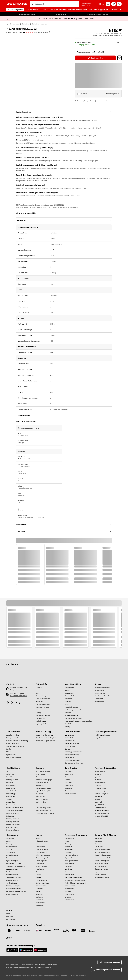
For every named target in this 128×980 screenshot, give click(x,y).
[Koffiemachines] (41, 847)
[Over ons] (68, 701)
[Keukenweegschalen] (42, 883)
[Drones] (67, 780)
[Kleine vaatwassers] (12, 894)
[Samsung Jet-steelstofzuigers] (16, 866)
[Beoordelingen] (29, 32)
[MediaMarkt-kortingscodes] (74, 718)
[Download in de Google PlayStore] (46, 738)
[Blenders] (39, 891)
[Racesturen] (98, 841)
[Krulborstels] (69, 849)
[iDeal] (39, 931)
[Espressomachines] (42, 852)
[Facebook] (8, 702)
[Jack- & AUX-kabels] (12, 827)
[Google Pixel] (98, 796)
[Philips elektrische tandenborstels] (76, 883)
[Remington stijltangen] (72, 855)
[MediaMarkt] (17, 4)
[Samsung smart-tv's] (13, 819)
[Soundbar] (9, 799)
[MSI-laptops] (40, 794)
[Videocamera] (69, 788)
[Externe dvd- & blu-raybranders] (46, 813)
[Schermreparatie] (100, 693)
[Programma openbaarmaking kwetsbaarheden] (19, 967)
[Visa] (65, 931)
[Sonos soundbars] (12, 805)
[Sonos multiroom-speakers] (15, 810)
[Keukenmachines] (41, 886)
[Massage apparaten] (71, 861)
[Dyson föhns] (69, 866)
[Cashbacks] (69, 699)
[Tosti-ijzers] (39, 900)
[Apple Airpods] (11, 785)
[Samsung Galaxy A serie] (102, 813)
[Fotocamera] (69, 771)
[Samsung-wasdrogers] (13, 886)
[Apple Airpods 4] (11, 788)
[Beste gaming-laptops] (72, 743)
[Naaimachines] (11, 858)
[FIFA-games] (98, 838)
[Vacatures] (68, 713)
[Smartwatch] (98, 799)
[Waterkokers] (40, 869)
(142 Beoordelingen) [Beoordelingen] (42, 32)
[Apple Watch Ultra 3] (101, 805)
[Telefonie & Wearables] (43, 704)
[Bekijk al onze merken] (101, 738)
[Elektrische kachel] (12, 847)
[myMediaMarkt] (70, 688)
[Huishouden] (40, 701)
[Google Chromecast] (13, 813)
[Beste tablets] (69, 738)
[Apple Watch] (98, 802)
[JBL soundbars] (11, 802)
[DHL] (18, 931)
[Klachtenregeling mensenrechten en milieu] (78, 721)
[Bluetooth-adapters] (13, 830)
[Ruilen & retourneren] (13, 743)
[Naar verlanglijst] (114, 4)
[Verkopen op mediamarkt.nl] (74, 710)
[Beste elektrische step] (72, 755)
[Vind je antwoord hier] (17, 690)
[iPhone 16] (98, 785)
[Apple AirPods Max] (12, 791)
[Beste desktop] (70, 757)
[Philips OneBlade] (70, 886)
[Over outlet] (10, 916)
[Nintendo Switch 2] (100, 875)
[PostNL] (10, 931)
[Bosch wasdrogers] (12, 880)
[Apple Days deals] (41, 724)
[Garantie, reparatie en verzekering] (17, 741)
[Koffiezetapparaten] (42, 849)
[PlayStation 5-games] (101, 866)
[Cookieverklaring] (40, 964)
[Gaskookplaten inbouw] (14, 889)
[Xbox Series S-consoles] (102, 877)
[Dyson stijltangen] (71, 858)
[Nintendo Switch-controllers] (103, 858)
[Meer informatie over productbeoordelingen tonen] (50, 32)
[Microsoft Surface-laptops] (44, 780)
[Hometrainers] (69, 900)
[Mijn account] (108, 4)
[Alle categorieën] (15, 10)
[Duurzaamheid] (70, 693)
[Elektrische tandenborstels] (73, 877)
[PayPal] (48, 931)
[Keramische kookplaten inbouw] (16, 891)
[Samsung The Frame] (13, 822)
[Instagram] (12, 702)
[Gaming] (38, 713)
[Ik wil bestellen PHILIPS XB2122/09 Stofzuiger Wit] (95, 58)
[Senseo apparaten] (42, 861)
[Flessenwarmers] (70, 872)
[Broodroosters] (40, 903)
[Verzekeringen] (99, 690)
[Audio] (38, 693)
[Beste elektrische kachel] (73, 760)
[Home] (8, 24)
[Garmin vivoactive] (100, 808)
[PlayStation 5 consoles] (102, 863)
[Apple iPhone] (99, 777)
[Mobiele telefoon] (100, 771)
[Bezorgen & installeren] (13, 738)
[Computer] (39, 688)
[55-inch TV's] (10, 774)
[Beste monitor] (70, 735)
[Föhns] (67, 841)
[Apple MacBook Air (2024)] (44, 791)
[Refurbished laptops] (42, 782)
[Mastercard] (74, 931)
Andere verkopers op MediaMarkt (89, 52)
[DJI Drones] (68, 782)
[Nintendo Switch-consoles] (103, 855)
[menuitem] (28, 10)
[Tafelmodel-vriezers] (42, 880)
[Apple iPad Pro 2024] (42, 799)
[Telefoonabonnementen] (102, 688)
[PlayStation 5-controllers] (102, 849)
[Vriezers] (38, 877)
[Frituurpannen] (40, 844)
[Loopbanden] (69, 897)
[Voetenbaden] (69, 875)
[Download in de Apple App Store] (46, 741)
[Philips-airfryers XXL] (42, 841)
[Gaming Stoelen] (100, 844)
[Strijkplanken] (10, 852)
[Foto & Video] (40, 710)
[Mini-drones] (69, 785)
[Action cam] (68, 777)
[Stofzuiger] (10, 844)
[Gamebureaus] (99, 847)
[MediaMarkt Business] (72, 696)
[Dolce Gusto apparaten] (43, 855)
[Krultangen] (69, 847)
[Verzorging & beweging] (43, 715)
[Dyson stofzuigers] (12, 861)
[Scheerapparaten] (71, 844)
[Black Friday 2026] (41, 721)
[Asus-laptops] (40, 785)
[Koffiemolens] (40, 863)
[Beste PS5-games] (71, 746)
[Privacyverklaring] (52, 964)
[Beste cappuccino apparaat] (74, 752)
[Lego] (96, 872)
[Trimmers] (68, 891)
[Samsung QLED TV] (12, 780)
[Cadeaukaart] (99, 699)
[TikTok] (20, 702)
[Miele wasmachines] (12, 875)
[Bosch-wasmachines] (13, 872)
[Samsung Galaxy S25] (101, 794)
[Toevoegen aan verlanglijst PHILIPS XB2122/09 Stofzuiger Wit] (119, 58)
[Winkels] (68, 690)
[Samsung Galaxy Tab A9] (43, 808)
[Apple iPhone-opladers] (102, 810)
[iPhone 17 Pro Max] (100, 782)
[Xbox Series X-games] (101, 869)
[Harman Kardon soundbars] (15, 808)
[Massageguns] (70, 863)
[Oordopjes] (10, 782)
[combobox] (56, 4)
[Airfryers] (38, 838)
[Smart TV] (9, 777)
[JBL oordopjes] (11, 796)
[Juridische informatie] (71, 707)
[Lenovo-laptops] (41, 774)
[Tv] (37, 690)
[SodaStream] (40, 905)
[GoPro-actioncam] (71, 794)
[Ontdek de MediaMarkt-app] (44, 735)
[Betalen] (9, 749)
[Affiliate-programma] (71, 715)
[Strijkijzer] (9, 849)
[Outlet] (67, 704)
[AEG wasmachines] (12, 869)
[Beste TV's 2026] (70, 741)
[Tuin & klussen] (40, 718)
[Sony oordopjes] (11, 794)
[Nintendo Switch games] (102, 861)
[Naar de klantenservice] (14, 757)
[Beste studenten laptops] (43, 771)
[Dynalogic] (27, 931)
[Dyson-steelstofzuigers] (14, 863)
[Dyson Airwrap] (70, 838)
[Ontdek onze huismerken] (102, 735)
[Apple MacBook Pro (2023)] (44, 810)
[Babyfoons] (69, 869)
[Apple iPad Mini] (40, 796)
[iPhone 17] (98, 780)
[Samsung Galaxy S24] (101, 816)
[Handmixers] (39, 894)
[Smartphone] (98, 774)
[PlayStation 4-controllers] (102, 852)
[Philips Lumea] (69, 894)
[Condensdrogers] (12, 883)
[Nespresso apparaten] (43, 858)
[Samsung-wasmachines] (14, 877)
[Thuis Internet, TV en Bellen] (103, 696)
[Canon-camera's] (70, 774)
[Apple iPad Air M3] (41, 802)
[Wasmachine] (10, 838)
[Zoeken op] (32, 4)
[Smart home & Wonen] (42, 707)
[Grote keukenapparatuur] (44, 699)
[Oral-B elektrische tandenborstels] (76, 880)
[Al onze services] (100, 701)
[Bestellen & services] (13, 735)
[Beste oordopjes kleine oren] (74, 763)
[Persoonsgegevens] (28, 964)
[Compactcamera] (70, 791)
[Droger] (9, 841)
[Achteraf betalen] (92, 931)
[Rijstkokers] (39, 897)
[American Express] (83, 931)
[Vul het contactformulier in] (18, 696)
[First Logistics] (10, 938)
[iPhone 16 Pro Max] (100, 788)
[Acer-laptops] (40, 805)
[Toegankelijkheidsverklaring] (43, 967)
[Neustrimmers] (70, 889)
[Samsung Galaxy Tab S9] (43, 788)
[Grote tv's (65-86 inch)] (13, 824)
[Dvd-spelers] (10, 816)
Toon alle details (23, 415)
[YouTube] (16, 702)
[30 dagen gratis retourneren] (15, 746)
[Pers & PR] (68, 724)
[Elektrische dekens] (12, 855)
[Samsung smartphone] (101, 791)
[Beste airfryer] (69, 749)
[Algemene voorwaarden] (13, 964)
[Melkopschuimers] (41, 866)
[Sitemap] (68, 727)
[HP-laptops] (39, 777)
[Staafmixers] (40, 889)
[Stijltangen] (69, 852)
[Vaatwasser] (39, 872)
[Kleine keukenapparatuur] (44, 696)
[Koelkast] (38, 875)
